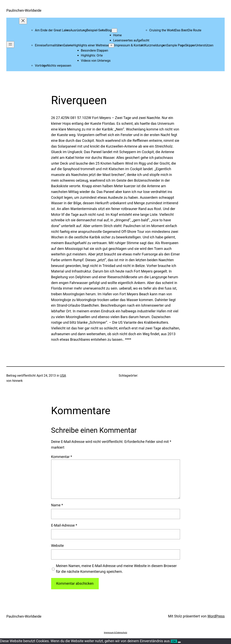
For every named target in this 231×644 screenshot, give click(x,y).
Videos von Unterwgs (96, 61)
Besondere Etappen (94, 50)
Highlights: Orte (92, 55)
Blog (108, 30)
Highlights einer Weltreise (91, 45)
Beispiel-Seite (96, 30)
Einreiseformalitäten (49, 45)
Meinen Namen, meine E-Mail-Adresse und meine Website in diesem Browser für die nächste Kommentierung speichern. (116, 569)
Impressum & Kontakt (129, 45)
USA (63, 376)
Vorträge (41, 66)
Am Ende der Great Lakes (53, 30)
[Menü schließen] (23, 21)
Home (117, 35)
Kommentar (62, 457)
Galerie (68, 45)
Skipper (190, 45)
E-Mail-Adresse (64, 525)
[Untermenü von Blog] (114, 30)
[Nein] (179, 642)
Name (57, 505)
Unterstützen (205, 45)
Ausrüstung (78, 30)
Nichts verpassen (59, 66)
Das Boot (182, 30)
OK (174, 641)
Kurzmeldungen (156, 45)
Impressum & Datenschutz (115, 633)
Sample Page (176, 45)
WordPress (216, 616)
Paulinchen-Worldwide (24, 10)
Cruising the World (162, 30)
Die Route (195, 30)
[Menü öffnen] (10, 45)
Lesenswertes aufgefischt (131, 40)
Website (58, 546)
